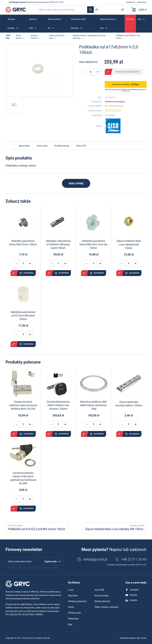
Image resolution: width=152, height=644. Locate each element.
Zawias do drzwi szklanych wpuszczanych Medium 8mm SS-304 (23, 405)
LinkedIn (131, 600)
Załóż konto (142, 2)
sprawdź (119, 106)
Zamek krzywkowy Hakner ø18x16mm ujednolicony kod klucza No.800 (23, 478)
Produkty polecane (62, 146)
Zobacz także (42, 146)
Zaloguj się (130, 2)
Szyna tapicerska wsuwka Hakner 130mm (129, 404)
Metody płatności (102, 601)
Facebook (132, 590)
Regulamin (73, 596)
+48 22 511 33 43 (57, 2)
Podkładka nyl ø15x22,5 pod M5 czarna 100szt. (37, 529)
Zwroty (71, 607)
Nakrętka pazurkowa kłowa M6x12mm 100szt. (23, 243)
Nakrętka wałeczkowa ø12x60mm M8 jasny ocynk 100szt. (58, 244)
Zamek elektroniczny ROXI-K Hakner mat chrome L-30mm (58, 405)
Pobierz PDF (81, 146)
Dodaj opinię (76, 183)
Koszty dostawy (102, 596)
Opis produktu (24, 146)
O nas (71, 590)
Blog (70, 624)
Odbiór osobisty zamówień (106, 607)
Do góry (10, 146)
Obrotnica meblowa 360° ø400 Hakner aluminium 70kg (94, 405)
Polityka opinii (75, 613)
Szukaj (90, 10)
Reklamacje (73, 619)
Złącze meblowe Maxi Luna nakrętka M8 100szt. (129, 244)
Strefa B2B (99, 590)
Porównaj (108, 72)
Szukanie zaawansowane (97, 10)
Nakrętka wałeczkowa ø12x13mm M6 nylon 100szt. (23, 316)
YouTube (131, 595)
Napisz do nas (33, 2)
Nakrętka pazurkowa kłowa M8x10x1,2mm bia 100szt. (94, 244)
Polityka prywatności (77, 601)
